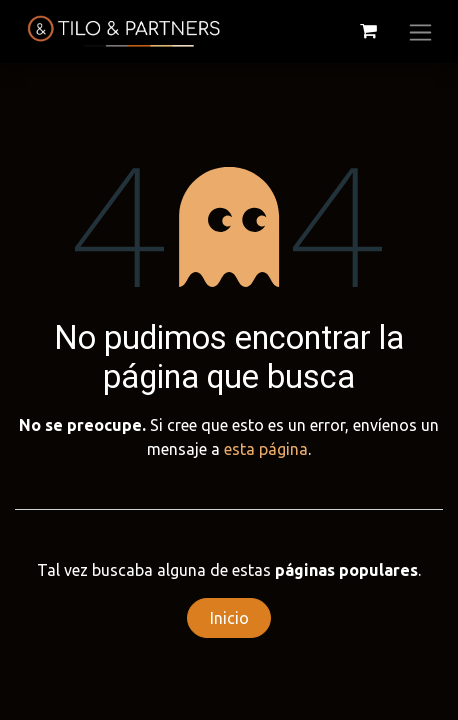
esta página (266, 449)
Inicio (229, 618)
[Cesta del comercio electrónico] (368, 31)
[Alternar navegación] (420, 31)
